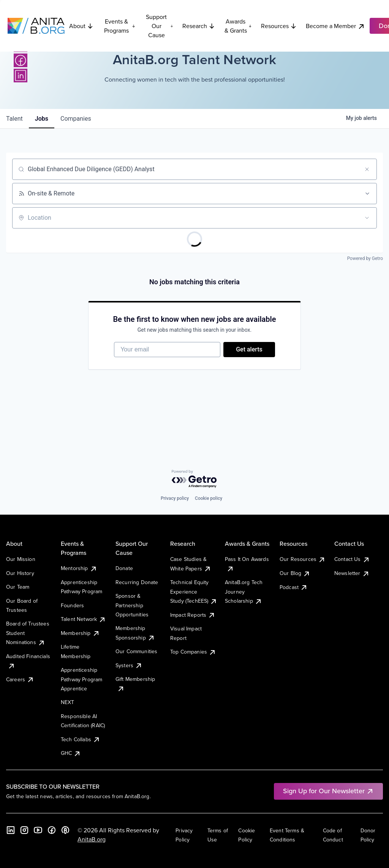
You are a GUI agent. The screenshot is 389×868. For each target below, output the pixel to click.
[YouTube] (38, 830)
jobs (42, 119)
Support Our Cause (160, 26)
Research (199, 26)
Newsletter (352, 573)
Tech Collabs (81, 739)
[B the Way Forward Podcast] (65, 830)
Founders (72, 605)
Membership (80, 633)
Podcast (294, 587)
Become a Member (335, 26)
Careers (20, 679)
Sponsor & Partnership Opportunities (132, 605)
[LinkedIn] (21, 76)
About (81, 26)
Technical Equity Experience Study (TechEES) (194, 592)
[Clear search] (367, 169)
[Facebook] (21, 60)
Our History (20, 573)
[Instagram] (24, 830)
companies (76, 119)
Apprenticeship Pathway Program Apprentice (81, 679)
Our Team (18, 587)
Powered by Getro (365, 258)
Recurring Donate (137, 582)
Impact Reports (193, 615)
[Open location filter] (367, 218)
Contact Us (352, 559)
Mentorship (79, 568)
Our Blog (295, 573)
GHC (71, 753)
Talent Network (83, 619)
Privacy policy (175, 498)
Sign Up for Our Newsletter (328, 791)
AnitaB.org (92, 839)
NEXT (68, 702)
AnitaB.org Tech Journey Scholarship (244, 592)
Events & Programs (120, 26)
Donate (124, 568)
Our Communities (136, 651)
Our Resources (303, 559)
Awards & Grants (238, 26)
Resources (279, 26)
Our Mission (21, 559)
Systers (129, 665)
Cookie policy (209, 498)
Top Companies (193, 652)
